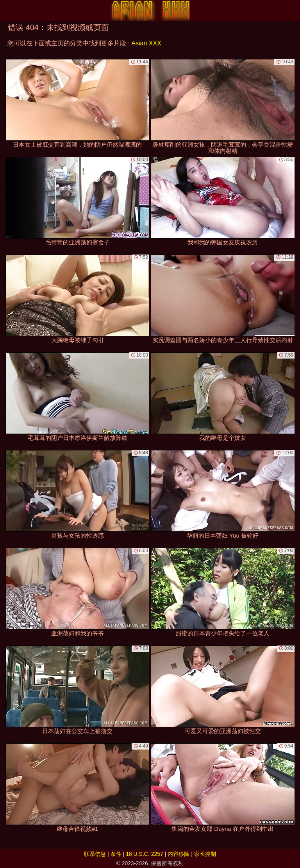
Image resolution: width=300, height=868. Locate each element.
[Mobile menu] (7, 11)
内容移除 (179, 854)
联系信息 (95, 854)
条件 (116, 854)
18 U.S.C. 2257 (145, 854)
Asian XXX (146, 43)
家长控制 (205, 854)
